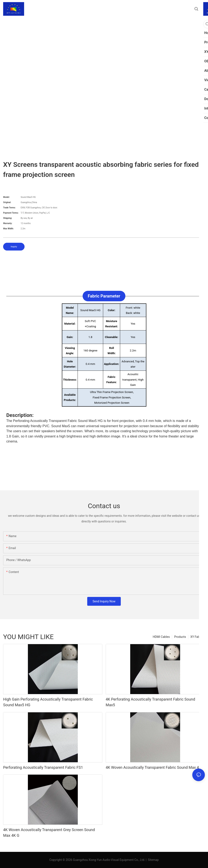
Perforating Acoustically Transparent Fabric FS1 (43, 767)
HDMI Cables (161, 637)
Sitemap (153, 860)
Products (180, 637)
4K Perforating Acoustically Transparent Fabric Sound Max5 (150, 702)
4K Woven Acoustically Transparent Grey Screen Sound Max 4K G (49, 833)
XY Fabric (197, 637)
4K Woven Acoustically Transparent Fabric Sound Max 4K (153, 767)
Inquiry (14, 247)
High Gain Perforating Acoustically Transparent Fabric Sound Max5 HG (48, 702)
